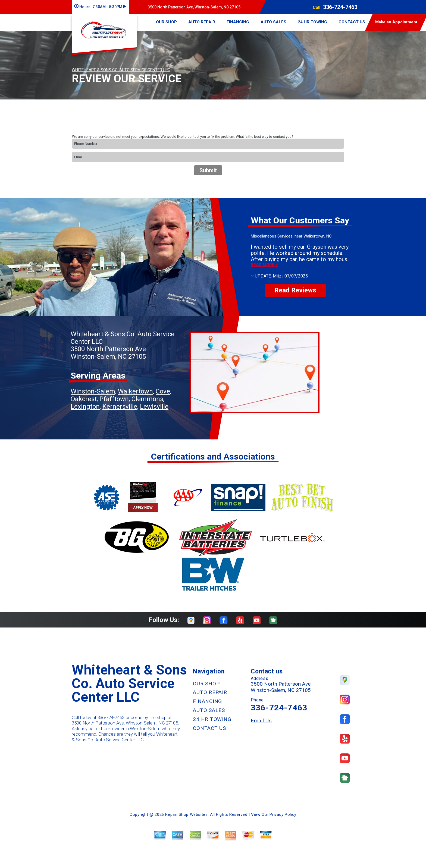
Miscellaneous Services (272, 236)
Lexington (85, 407)
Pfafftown (114, 399)
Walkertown (135, 391)
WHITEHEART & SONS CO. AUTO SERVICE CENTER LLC (121, 70)
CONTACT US (352, 22)
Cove (163, 391)
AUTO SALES (273, 22)
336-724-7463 (340, 7)
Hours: (100, 7)
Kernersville (120, 407)
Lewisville (154, 407)
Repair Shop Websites (186, 814)
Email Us (261, 721)
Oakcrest (84, 399)
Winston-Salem (93, 391)
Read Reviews (295, 290)
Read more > (264, 265)
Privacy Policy (283, 814)
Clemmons (147, 399)
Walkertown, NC (318, 236)
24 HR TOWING (312, 22)
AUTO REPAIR (202, 22)
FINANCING (238, 22)
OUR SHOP (166, 22)
